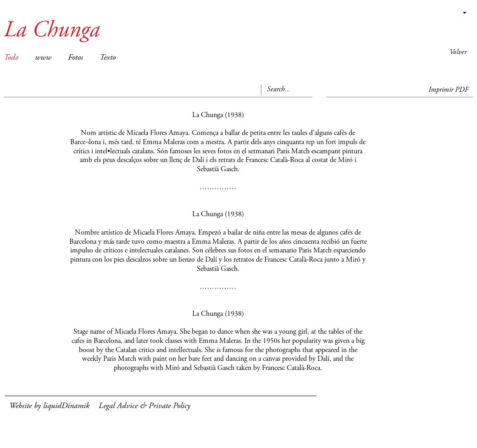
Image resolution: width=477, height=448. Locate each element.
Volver (458, 52)
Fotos (75, 58)
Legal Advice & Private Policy (144, 406)
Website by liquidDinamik (49, 406)
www (43, 58)
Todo (11, 58)
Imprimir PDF (449, 90)
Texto (108, 58)
